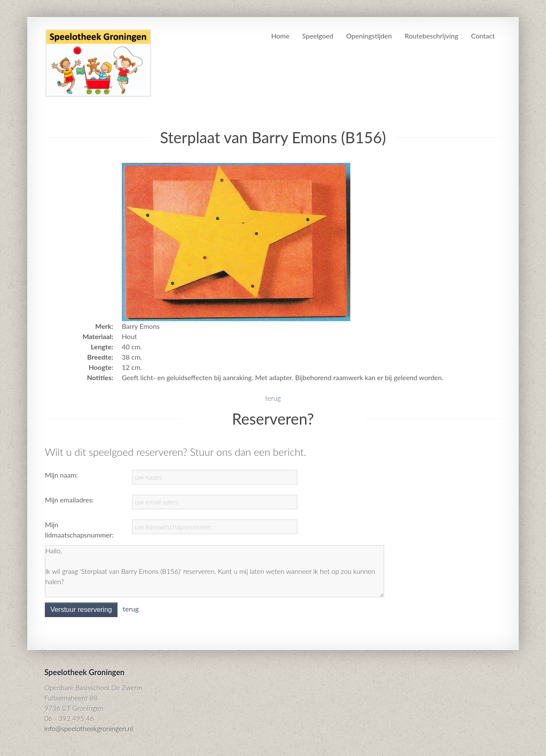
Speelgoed (318, 36)
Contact (483, 36)
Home (280, 36)
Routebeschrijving (431, 36)
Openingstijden (369, 36)
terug (273, 398)
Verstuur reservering (81, 610)
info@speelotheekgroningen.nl (89, 728)
